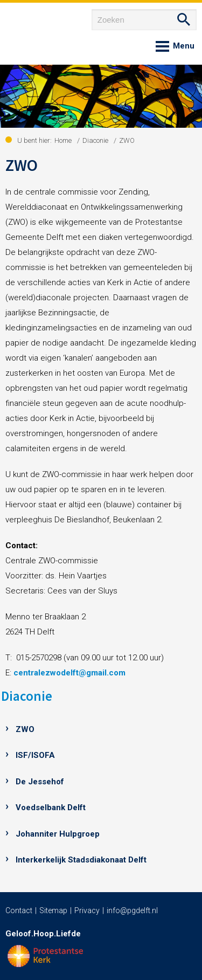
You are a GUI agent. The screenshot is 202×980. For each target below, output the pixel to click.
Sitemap (53, 910)
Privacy (87, 910)
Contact (19, 910)
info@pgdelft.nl (132, 910)
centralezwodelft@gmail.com (69, 673)
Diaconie (27, 696)
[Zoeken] (144, 20)
